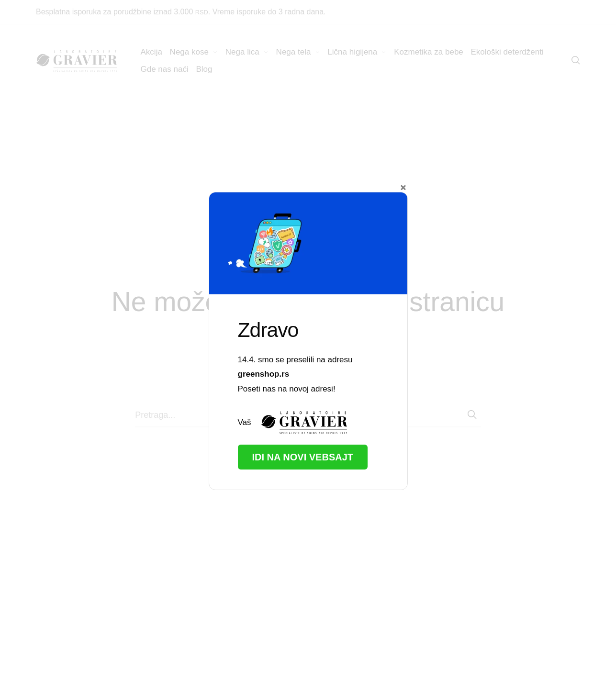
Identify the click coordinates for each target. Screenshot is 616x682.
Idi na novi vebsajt (303, 457)
